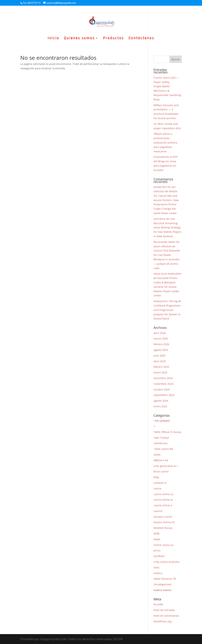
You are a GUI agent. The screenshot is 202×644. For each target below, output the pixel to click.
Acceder (158, 604)
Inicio (54, 39)
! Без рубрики (162, 421)
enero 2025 (160, 372)
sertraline (159, 219)
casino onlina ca (163, 494)
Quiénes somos (79, 39)
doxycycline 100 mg (165, 301)
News (157, 539)
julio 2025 (159, 356)
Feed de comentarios (166, 616)
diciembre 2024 (163, 378)
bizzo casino (161, 471)
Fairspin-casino (163, 517)
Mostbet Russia (163, 528)
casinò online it (163, 505)
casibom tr (160, 483)
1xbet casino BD (163, 449)
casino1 (158, 511)
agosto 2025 (161, 350)
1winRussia (161, 443)
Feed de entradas (164, 610)
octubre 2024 (162, 389)
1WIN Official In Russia (167, 432)
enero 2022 (160, 406)
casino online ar (163, 500)
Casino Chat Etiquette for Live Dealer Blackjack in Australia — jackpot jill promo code (167, 259)
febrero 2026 (161, 344)
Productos (114, 39)
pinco (157, 550)
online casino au (164, 545)
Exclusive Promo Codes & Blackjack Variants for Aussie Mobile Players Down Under (166, 287)
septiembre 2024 (164, 395)
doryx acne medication (167, 274)
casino (157, 488)
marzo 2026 (161, 338)
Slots (156, 567)
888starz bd (161, 460)
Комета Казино (162, 590)
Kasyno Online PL (164, 522)
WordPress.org (163, 621)
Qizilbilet (159, 556)
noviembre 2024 (163, 384)
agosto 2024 (161, 401)
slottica (158, 573)
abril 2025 (160, 361)
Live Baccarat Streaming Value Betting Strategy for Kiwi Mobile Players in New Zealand (168, 227)
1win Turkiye (161, 438)
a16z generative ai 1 (166, 466)
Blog (156, 477)
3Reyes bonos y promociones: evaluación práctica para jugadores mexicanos (165, 142)
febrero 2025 (161, 367)
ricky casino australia (166, 562)
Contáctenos (141, 39)
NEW (156, 534)
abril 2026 (160, 333)
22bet (157, 455)
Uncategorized (162, 584)
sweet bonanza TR (165, 579)
